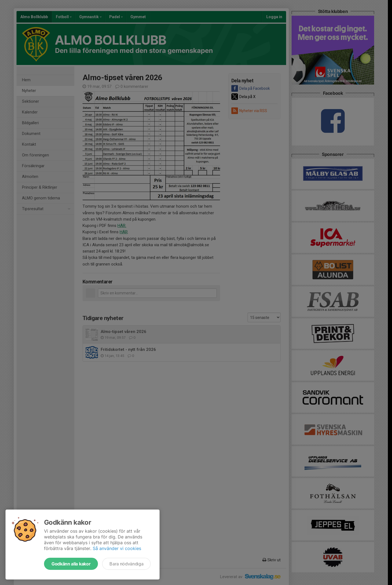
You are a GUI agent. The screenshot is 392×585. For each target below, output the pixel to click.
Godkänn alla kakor (71, 564)
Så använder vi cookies (117, 548)
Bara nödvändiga (126, 564)
